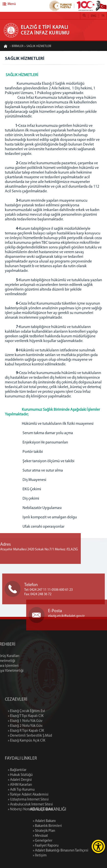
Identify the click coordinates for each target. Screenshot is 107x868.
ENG (94, 16)
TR (103, 16)
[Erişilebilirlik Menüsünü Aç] (98, 846)
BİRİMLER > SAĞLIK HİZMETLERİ (30, 47)
